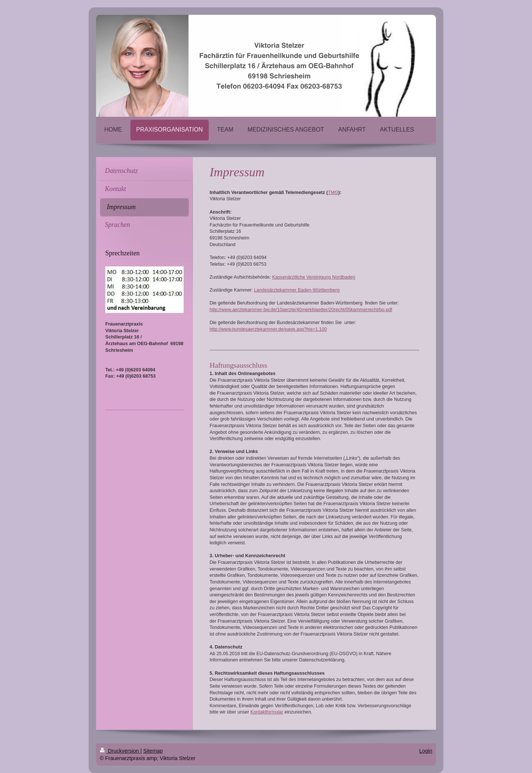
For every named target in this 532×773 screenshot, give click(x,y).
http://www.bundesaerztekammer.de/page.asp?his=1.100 (268, 329)
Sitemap (153, 751)
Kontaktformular (267, 712)
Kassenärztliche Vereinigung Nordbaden (314, 277)
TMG (333, 193)
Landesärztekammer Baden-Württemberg (297, 290)
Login (426, 751)
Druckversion (120, 751)
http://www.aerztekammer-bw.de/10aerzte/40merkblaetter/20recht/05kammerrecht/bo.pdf (301, 310)
